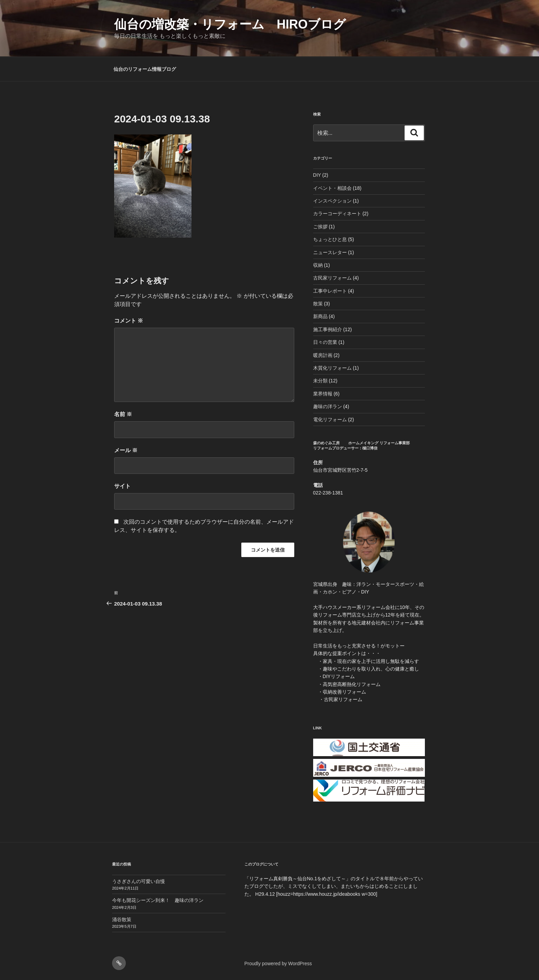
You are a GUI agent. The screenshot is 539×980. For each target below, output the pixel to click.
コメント (129, 321)
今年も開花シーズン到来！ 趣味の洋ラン (158, 900)
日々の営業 (325, 342)
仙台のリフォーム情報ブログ (145, 69)
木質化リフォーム (332, 368)
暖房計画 (323, 355)
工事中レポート (330, 291)
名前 (123, 414)
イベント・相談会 (332, 188)
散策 (318, 304)
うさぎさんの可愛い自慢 (139, 881)
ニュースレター (330, 252)
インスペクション (332, 201)
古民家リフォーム (332, 278)
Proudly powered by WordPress (278, 963)
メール (126, 450)
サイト (122, 486)
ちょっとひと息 (330, 239)
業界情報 (323, 394)
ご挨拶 (320, 227)
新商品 (320, 316)
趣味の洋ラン (328, 406)
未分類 (320, 381)
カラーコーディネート (337, 214)
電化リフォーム (330, 420)
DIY (317, 175)
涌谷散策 (122, 919)
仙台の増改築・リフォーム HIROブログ (230, 24)
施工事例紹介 (328, 329)
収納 (318, 265)
